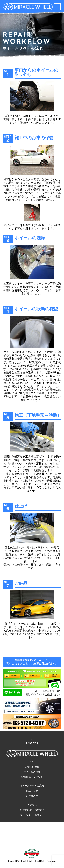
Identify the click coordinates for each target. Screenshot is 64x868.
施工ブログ (32, 791)
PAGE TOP (32, 740)
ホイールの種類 (32, 772)
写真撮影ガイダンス (32, 777)
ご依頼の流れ (32, 767)
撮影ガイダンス (34, 695)
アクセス (32, 805)
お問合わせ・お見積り (32, 810)
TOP (32, 762)
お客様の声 (32, 796)
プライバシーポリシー (32, 815)
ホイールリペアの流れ (32, 786)
